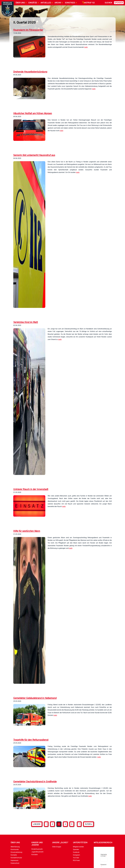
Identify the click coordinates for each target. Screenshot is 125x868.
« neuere (37, 824)
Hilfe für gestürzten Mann (27, 531)
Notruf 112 (89, 3)
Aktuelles (46, 3)
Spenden (119, 3)
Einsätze (33, 3)
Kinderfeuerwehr (37, 849)
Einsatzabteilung (16, 852)
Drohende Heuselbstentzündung (30, 72)
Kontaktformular (16, 858)
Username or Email (104, 855)
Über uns (20, 3)
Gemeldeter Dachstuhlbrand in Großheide (35, 782)
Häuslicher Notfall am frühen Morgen (33, 114)
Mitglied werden (78, 847)
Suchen (108, 3)
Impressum (15, 860)
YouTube (76, 858)
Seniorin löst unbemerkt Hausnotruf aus (34, 155)
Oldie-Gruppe (57, 847)
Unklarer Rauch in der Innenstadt (31, 489)
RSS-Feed (76, 860)
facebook (76, 852)
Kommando (15, 849)
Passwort (104, 865)
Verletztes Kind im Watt (26, 322)
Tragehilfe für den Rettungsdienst (31, 740)
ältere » (89, 824)
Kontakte (14, 855)
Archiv (58, 3)
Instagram (76, 855)
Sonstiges (70, 3)
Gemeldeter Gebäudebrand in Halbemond (35, 698)
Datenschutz (15, 863)
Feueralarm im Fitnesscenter (28, 30)
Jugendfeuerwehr (37, 852)
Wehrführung (15, 847)
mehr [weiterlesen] (86, 47)
